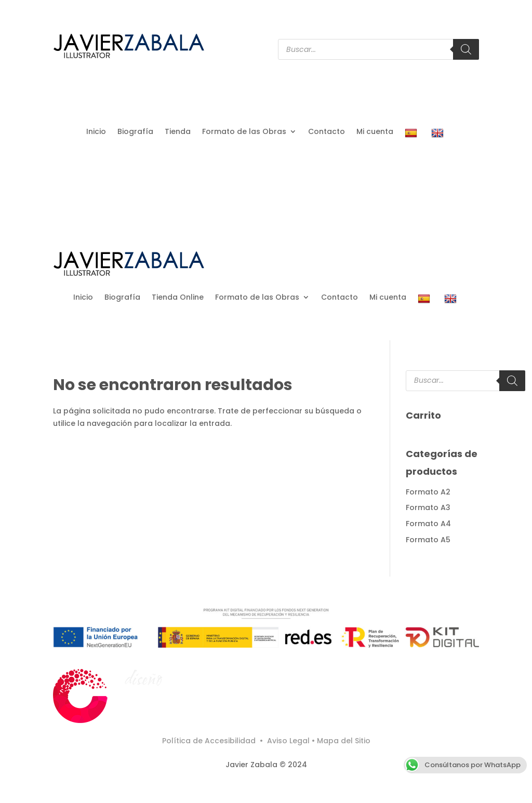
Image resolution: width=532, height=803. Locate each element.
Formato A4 (428, 524)
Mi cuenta (375, 132)
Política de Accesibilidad (210, 741)
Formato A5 (428, 540)
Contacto (327, 132)
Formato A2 (428, 492)
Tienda (178, 132)
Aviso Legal (288, 741)
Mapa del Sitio (344, 741)
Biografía (135, 132)
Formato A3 (428, 507)
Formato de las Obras (244, 132)
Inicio (96, 132)
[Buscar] (466, 49)
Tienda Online (178, 298)
